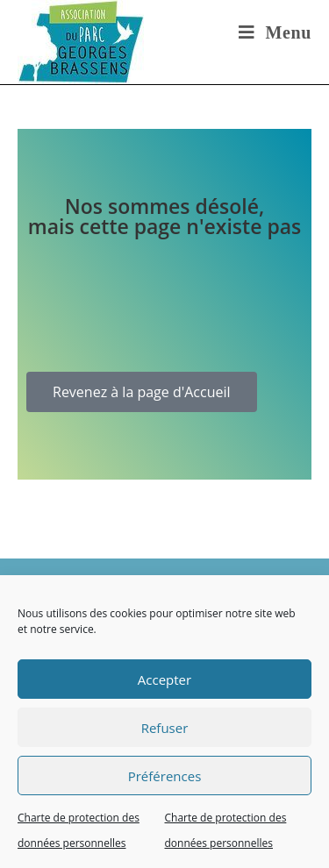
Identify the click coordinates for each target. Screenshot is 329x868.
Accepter (164, 679)
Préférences (165, 776)
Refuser (165, 728)
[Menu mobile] (275, 32)
